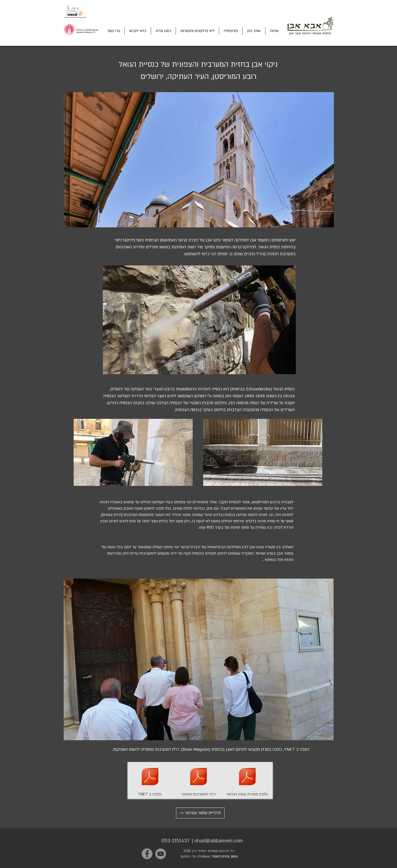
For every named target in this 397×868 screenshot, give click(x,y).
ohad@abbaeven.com (219, 841)
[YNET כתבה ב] (150, 780)
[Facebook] (147, 854)
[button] (199, 659)
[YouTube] (161, 854)
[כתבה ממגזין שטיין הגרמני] (247, 780)
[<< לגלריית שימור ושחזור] (200, 813)
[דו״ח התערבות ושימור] (198, 780)
